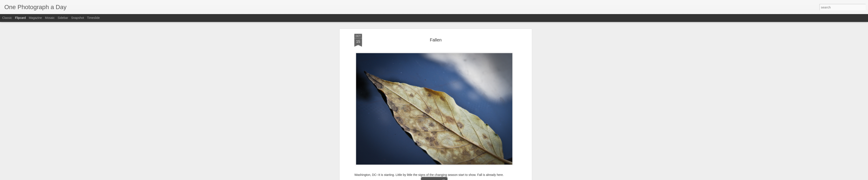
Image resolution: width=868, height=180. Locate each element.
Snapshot (78, 18)
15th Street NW (415, 111)
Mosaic (50, 18)
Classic (7, 18)
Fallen (445, 111)
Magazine (35, 18)
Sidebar (63, 18)
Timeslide (93, 18)
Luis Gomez (456, 106)
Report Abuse (460, 178)
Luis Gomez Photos (368, 100)
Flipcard (20, 18)
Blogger (448, 178)
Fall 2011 (433, 111)
